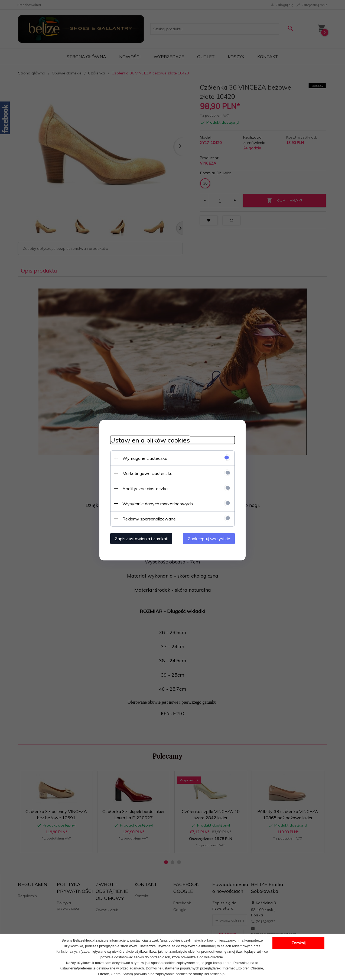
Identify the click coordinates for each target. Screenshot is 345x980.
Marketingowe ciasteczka (147, 473)
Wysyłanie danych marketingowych (158, 503)
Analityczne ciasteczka (145, 488)
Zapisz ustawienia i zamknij (141, 538)
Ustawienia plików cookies (150, 440)
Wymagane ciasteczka (145, 458)
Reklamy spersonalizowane (149, 519)
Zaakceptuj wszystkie (209, 538)
